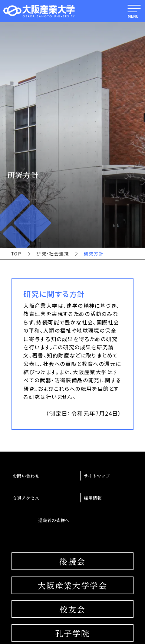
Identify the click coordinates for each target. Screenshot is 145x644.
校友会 (72, 609)
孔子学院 (73, 633)
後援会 (72, 561)
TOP (16, 254)
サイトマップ (97, 475)
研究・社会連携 (53, 254)
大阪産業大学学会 (72, 585)
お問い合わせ (26, 475)
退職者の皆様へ (54, 520)
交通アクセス (26, 498)
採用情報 (93, 498)
